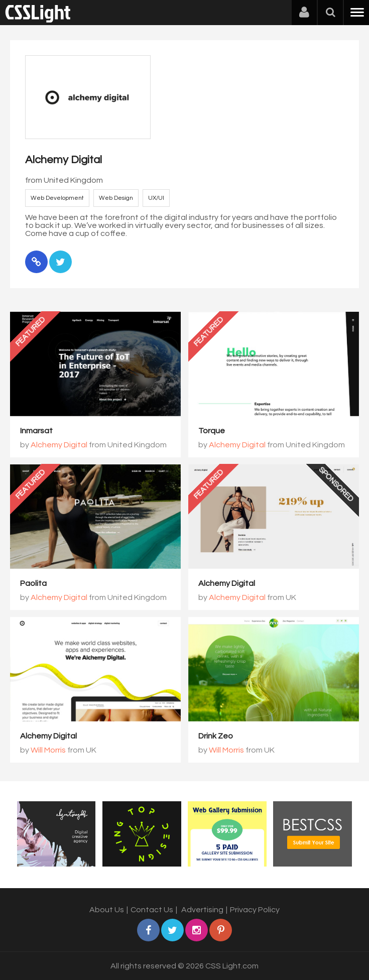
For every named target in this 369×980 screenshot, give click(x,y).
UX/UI (156, 198)
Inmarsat (36, 431)
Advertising (202, 910)
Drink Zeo (216, 736)
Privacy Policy (255, 910)
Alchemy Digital (59, 445)
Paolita (33, 583)
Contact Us (152, 910)
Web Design (116, 198)
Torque (212, 431)
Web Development (57, 198)
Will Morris (48, 750)
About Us (107, 910)
